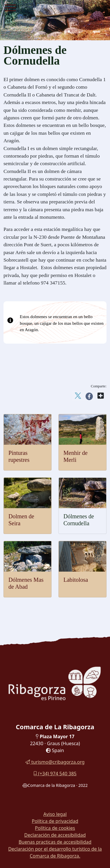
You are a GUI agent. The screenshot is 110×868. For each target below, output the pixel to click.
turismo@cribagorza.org (55, 762)
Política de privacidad (55, 821)
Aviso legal (55, 814)
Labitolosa (76, 580)
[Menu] (10, 9)
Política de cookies (55, 828)
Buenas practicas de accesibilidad (55, 842)
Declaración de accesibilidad (55, 835)
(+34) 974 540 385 (55, 774)
